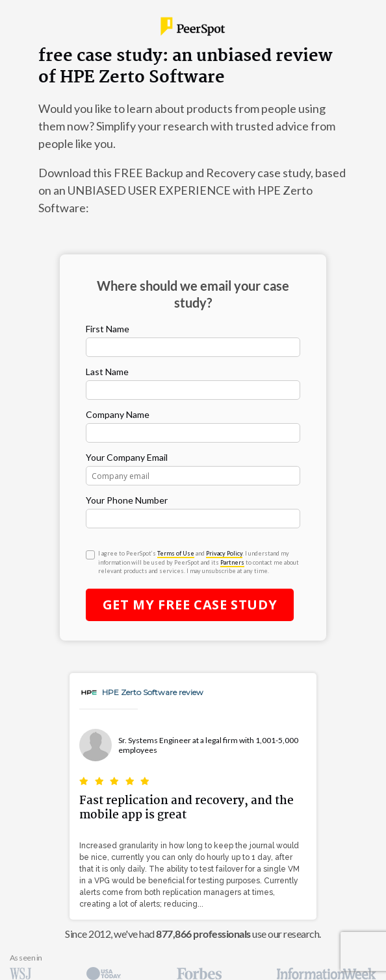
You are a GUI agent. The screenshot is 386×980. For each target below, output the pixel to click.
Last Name (107, 372)
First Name (108, 329)
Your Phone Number (127, 500)
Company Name (118, 414)
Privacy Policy (224, 553)
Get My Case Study (190, 605)
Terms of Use (176, 553)
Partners (232, 562)
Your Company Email (127, 457)
